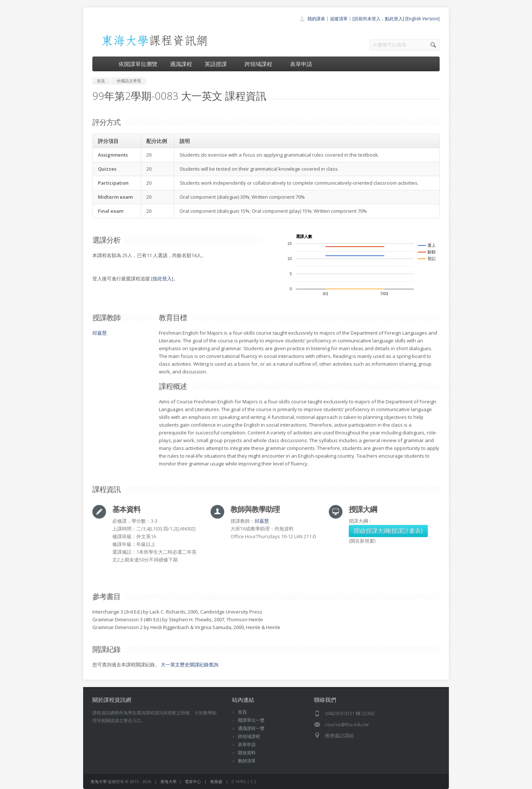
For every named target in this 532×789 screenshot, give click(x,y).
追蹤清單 (339, 19)
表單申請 (301, 64)
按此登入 (162, 279)
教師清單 (247, 761)
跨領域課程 (261, 64)
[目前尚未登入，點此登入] (378, 19)
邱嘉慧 (100, 333)
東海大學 (99, 781)
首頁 (242, 712)
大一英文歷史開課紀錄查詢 (190, 665)
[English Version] (422, 19)
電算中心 (193, 781)
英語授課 (218, 64)
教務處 (216, 781)
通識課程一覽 (251, 728)
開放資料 (247, 753)
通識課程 (181, 64)
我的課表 (316, 19)
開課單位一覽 (251, 720)
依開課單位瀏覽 (138, 64)
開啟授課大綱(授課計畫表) (388, 531)
